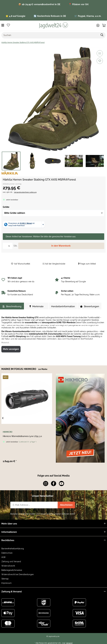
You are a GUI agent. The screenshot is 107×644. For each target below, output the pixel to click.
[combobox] (53, 213)
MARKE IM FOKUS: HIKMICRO (19, 369)
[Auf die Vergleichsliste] (100, 53)
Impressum (6, 583)
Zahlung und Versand (11, 562)
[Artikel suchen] (102, 35)
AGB (3, 557)
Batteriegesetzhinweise (12, 570)
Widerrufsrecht (8, 566)
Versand (69, 643)
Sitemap (5, 579)
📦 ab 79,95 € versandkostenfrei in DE (39, 4)
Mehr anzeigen (11, 349)
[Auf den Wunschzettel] (100, 61)
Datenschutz (7, 553)
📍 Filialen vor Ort (79, 4)
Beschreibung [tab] (12, 306)
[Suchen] (50, 35)
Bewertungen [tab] (90, 306)
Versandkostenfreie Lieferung (25, 192)
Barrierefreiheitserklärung (13, 549)
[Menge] (8, 246)
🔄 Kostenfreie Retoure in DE (50, 16)
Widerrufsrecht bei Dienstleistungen (18, 574)
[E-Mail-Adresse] (34, 505)
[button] (98, 25)
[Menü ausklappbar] (3, 25)
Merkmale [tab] (37, 306)
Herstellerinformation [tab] (63, 306)
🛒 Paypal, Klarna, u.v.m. (88, 16)
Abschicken (66, 505)
